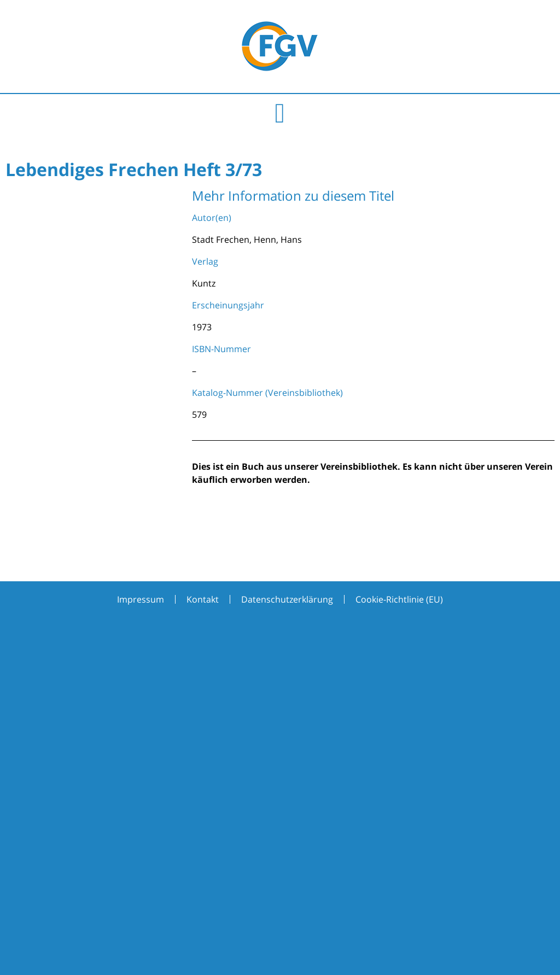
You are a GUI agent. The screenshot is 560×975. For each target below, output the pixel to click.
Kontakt (203, 599)
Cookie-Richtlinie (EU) (399, 599)
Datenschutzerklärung (287, 599)
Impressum (141, 599)
